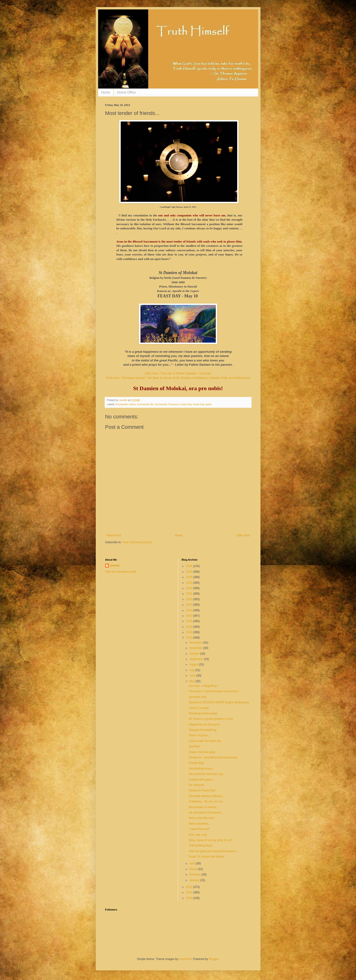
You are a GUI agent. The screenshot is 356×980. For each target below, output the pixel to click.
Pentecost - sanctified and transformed (213, 757)
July (192, 670)
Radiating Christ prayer (203, 713)
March (194, 869)
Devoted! (194, 746)
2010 (190, 898)
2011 (190, 892)
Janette (115, 566)
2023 (190, 583)
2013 (190, 638)
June (193, 676)
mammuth (185, 959)
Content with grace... (202, 780)
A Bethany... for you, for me (206, 802)
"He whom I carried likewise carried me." (214, 691)
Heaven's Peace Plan (202, 790)
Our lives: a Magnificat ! (203, 686)
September (197, 659)
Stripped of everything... (204, 730)
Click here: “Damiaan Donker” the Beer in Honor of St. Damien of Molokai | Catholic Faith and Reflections (178, 378)
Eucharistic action (126, 404)
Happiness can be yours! (204, 725)
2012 (190, 887)
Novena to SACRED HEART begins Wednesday (219, 702)
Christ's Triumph (199, 708)
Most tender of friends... (204, 807)
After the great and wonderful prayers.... (214, 851)
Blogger (214, 959)
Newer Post (114, 535)
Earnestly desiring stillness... (206, 796)
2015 (190, 627)
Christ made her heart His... (206, 741)
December (196, 643)
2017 (190, 616)
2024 (190, 577)
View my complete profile (121, 572)
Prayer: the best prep (202, 752)
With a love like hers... (202, 818)
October (195, 654)
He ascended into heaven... (206, 813)
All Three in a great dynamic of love (211, 719)
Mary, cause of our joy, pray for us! (210, 840)
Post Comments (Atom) (137, 542)
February (195, 875)
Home (106, 92)
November (196, 648)
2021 (190, 594)
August (194, 664)
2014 (190, 632)
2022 (190, 588)
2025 (190, 572)
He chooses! (197, 785)
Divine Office (126, 92)
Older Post (243, 535)
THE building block (200, 846)
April (193, 863)
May (192, 681)
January (195, 880)
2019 (190, 605)
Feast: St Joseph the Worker (207, 857)
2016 (190, 621)
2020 (190, 599)
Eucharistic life (145, 404)
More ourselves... (200, 824)
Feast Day (186, 404)
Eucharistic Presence (167, 404)
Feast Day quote (202, 404)
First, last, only (198, 835)
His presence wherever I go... (207, 774)
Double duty (196, 763)
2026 (190, 566)
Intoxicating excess (201, 769)
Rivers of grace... (199, 735)
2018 (190, 610)
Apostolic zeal (197, 697)
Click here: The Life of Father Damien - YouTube (178, 373)
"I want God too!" (199, 829)
